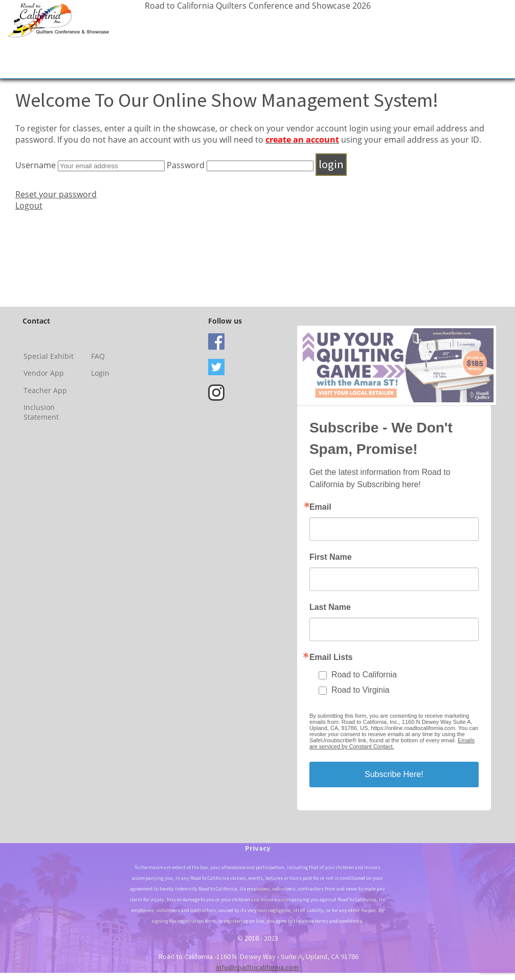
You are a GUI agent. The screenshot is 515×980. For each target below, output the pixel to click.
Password (186, 165)
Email (320, 507)
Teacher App (45, 390)
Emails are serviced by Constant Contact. (392, 743)
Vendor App (44, 373)
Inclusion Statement (41, 412)
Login (100, 373)
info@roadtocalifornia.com (257, 967)
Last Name (330, 607)
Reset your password (56, 194)
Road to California (364, 675)
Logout (29, 206)
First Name (331, 557)
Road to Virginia (361, 690)
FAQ (98, 356)
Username (36, 165)
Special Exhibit (49, 356)
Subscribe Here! (394, 774)
